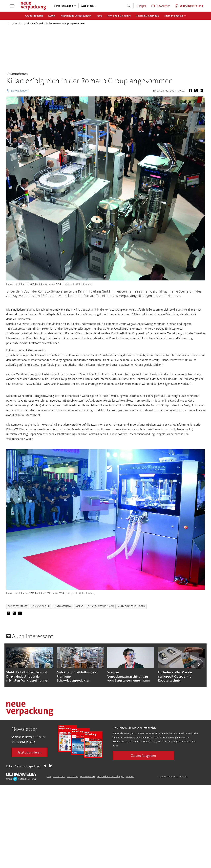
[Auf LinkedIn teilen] (202, 91)
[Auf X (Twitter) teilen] (197, 91)
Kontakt (130, 777)
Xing (46, 766)
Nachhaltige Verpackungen (76, 16)
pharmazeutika (63, 606)
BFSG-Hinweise (88, 777)
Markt (52, 16)
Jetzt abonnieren (30, 752)
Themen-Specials (174, 16)
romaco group (40, 606)
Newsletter (163, 6)
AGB (49, 777)
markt (80, 606)
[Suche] (128, 6)
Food (99, 16)
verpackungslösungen (132, 606)
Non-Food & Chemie (119, 16)
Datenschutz (59, 777)
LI (52, 766)
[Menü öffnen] (12, 6)
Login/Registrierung (191, 6)
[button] (198, 664)
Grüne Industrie (34, 16)
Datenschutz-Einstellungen (111, 777)
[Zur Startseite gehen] (33, 6)
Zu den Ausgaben (143, 756)
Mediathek (87, 6)
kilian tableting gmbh (101, 606)
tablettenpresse (18, 606)
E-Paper (141, 6)
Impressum (73, 777)
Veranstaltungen (63, 6)
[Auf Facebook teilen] (191, 91)
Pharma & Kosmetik (147, 16)
